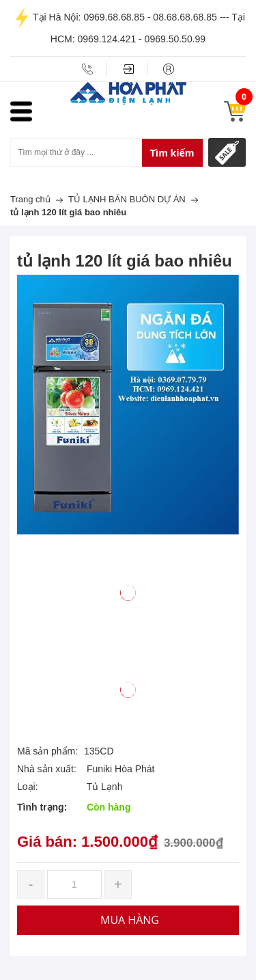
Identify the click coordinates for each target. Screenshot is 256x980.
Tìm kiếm (172, 153)
